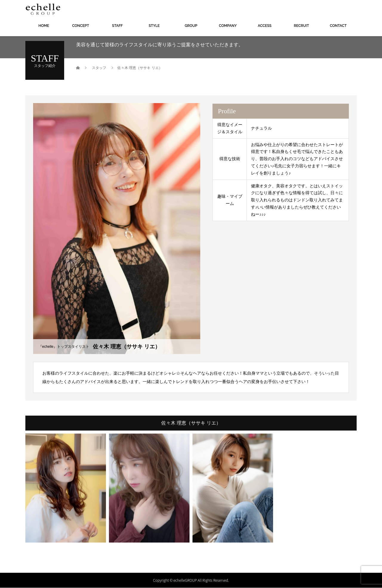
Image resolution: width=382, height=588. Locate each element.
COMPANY (228, 26)
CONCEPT (81, 26)
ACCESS (265, 26)
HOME (44, 26)
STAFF (117, 26)
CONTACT (338, 26)
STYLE (154, 26)
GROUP (191, 26)
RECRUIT (302, 26)
